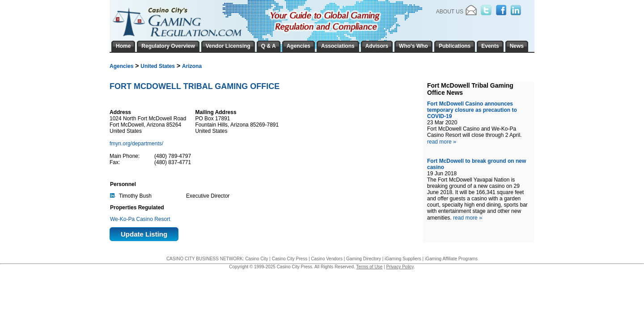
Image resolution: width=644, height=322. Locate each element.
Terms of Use (369, 267)
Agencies (121, 66)
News (517, 46)
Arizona (192, 66)
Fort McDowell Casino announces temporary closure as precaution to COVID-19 (472, 110)
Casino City (256, 259)
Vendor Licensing (228, 46)
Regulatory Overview (168, 46)
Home (123, 46)
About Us (450, 12)
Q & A (269, 46)
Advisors (377, 46)
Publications (455, 46)
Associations (338, 46)
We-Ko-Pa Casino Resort (140, 219)
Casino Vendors (327, 259)
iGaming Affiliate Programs (451, 259)
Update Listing (144, 234)
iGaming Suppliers (403, 259)
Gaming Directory (364, 259)
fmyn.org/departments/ (137, 144)
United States (158, 66)
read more (442, 142)
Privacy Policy (400, 267)
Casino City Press (290, 259)
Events (490, 46)
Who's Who (413, 46)
